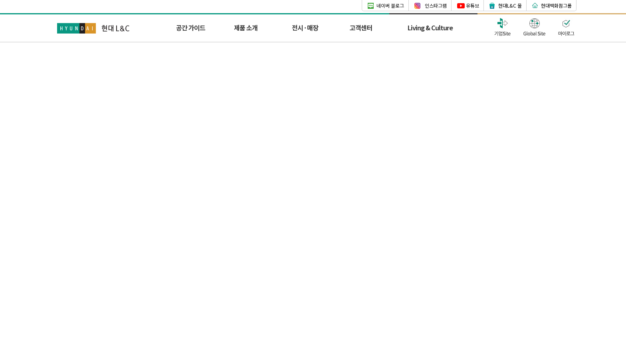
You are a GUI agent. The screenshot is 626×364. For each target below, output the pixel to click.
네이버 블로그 (390, 5)
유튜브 (472, 5)
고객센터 (361, 28)
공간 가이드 (191, 28)
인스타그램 (436, 5)
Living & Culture (430, 28)
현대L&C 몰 (510, 5)
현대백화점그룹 (556, 5)
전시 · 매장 (305, 28)
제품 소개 (246, 28)
